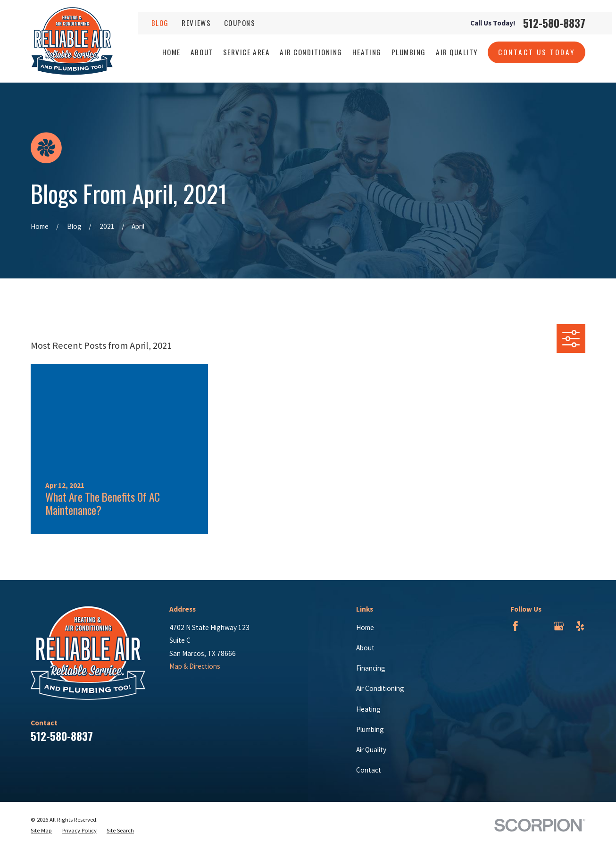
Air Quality (371, 750)
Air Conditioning (380, 688)
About (365, 648)
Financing (371, 668)
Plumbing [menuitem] (409, 52)
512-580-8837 (554, 23)
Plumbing (370, 729)
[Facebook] (515, 626)
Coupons (240, 23)
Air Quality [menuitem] (457, 52)
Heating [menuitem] (367, 52)
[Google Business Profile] (559, 626)
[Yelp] (580, 626)
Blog (160, 23)
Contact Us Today (537, 52)
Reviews (196, 23)
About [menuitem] (202, 52)
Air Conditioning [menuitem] (311, 52)
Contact (369, 770)
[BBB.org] (537, 626)
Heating (368, 709)
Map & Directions (195, 666)
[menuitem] (41, 831)
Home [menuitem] (171, 52)
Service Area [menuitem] (246, 52)
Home (365, 627)
